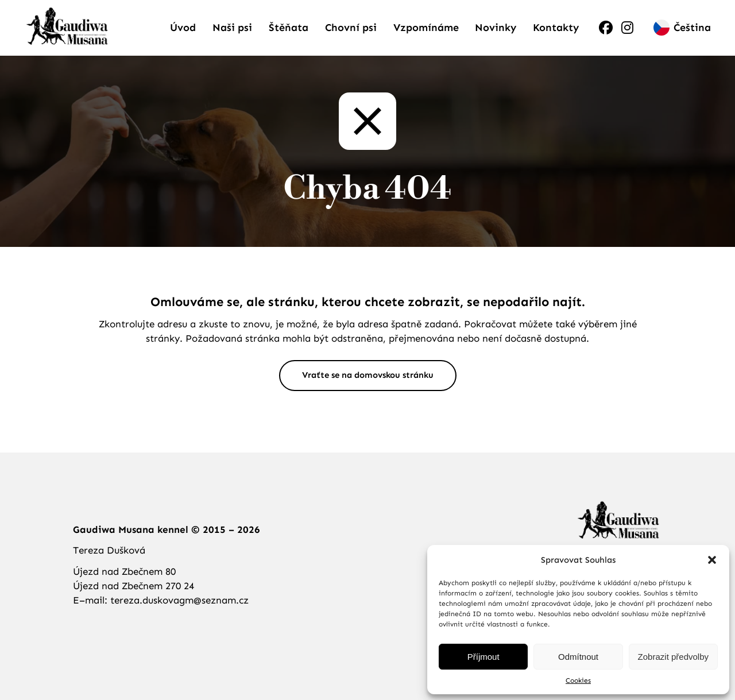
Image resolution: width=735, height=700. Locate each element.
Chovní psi (351, 34)
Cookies (578, 680)
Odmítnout (578, 657)
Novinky (496, 34)
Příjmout (483, 657)
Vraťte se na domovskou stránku (367, 389)
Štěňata (289, 34)
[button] (712, 560)
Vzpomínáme (426, 34)
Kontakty (556, 34)
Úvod (183, 34)
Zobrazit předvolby (673, 657)
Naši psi (232, 34)
